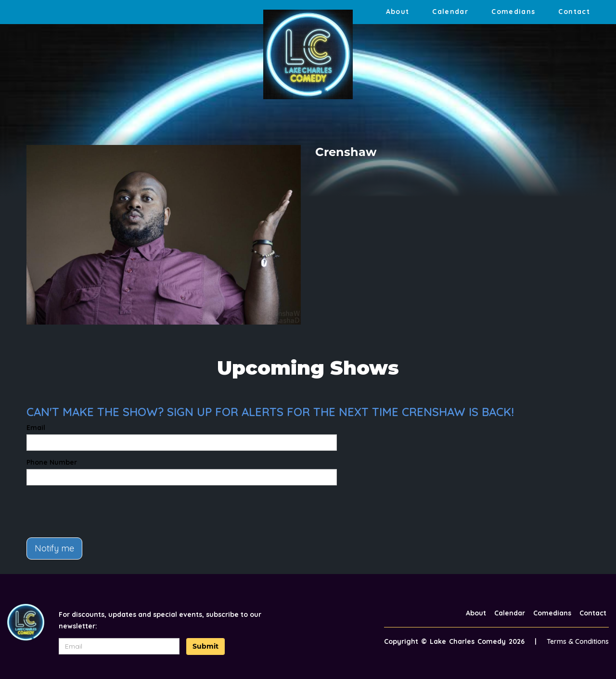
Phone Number (52, 462)
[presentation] (100, 511)
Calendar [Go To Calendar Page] (450, 12)
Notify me (54, 548)
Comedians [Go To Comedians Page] (513, 12)
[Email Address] (119, 646)
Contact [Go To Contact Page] (574, 12)
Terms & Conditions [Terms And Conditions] (578, 641)
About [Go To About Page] (398, 12)
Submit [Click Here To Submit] (205, 646)
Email (36, 428)
